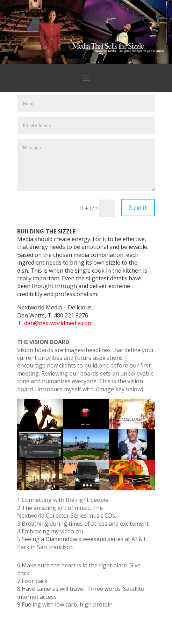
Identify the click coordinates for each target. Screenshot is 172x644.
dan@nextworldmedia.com (58, 323)
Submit (138, 208)
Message (86, 165)
